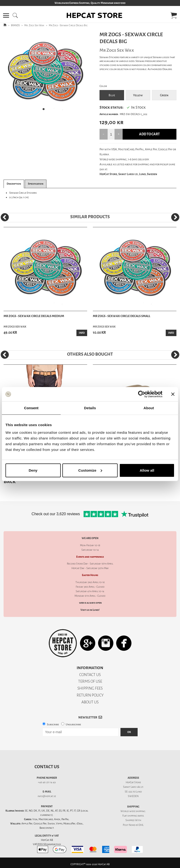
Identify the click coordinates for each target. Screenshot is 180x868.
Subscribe (53, 724)
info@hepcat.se (47, 796)
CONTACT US (90, 675)
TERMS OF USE (90, 681)
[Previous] (5, 217)
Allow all (147, 470)
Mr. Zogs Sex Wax (34, 25)
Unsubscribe (73, 724)
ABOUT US (90, 702)
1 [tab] (45, 111)
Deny (33, 470)
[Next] (175, 217)
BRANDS (15, 25)
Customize (90, 470)
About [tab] (149, 408)
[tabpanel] (45, 73)
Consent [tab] (31, 408)
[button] (6, 15)
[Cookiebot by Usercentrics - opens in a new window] (142, 394)
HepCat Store (133, 782)
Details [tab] (90, 408)
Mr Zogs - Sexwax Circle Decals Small (122, 316)
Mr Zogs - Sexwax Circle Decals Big (68, 25)
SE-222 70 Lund (133, 792)
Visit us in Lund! (90, 610)
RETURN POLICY (90, 695)
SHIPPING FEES (90, 688)
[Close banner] (173, 394)
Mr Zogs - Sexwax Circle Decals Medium (34, 316)
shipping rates (135, 816)
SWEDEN (133, 796)
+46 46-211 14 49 (47, 782)
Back (10, 481)
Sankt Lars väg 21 (133, 787)
